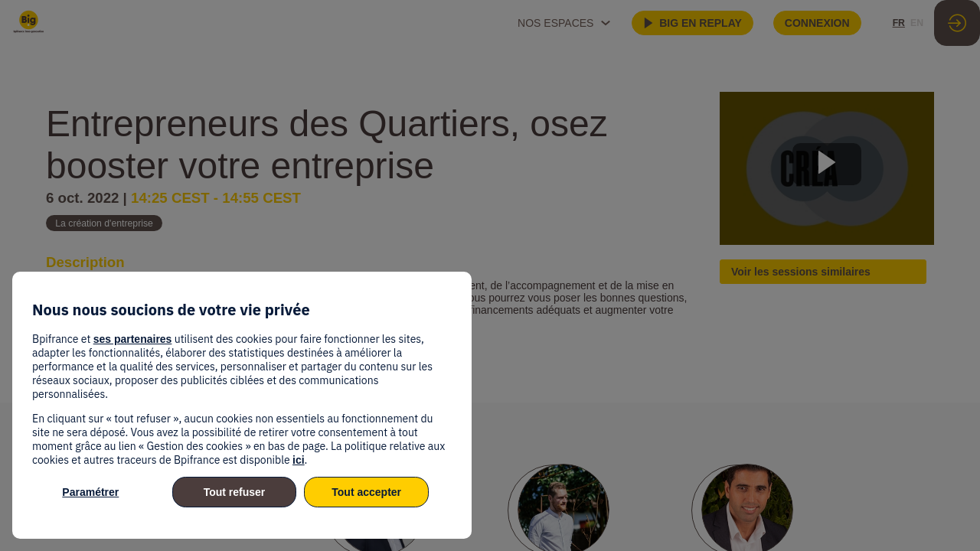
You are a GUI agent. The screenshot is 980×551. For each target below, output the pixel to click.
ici (299, 460)
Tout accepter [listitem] (366, 492)
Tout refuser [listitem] (235, 492)
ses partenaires (133, 339)
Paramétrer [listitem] (90, 492)
